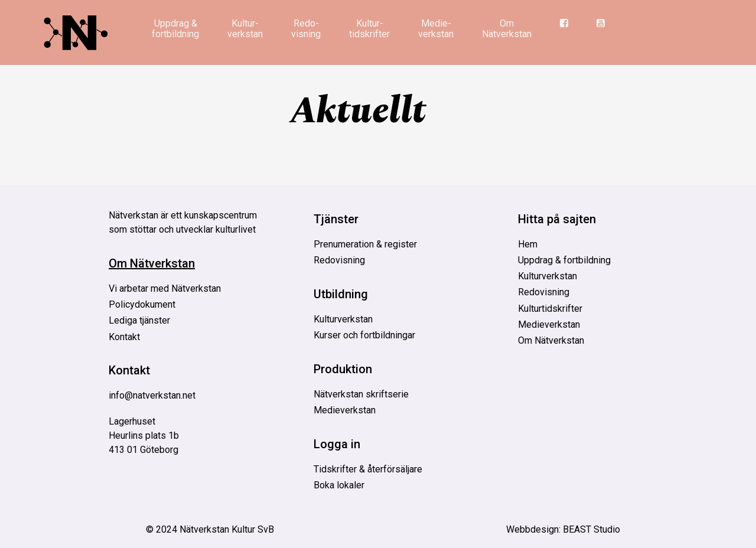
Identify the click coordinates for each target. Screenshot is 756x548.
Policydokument (142, 304)
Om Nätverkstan (507, 29)
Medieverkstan (345, 410)
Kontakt (124, 337)
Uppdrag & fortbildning (175, 29)
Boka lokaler (339, 485)
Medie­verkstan (436, 29)
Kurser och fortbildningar (364, 335)
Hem (528, 244)
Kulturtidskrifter (550, 309)
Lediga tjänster (139, 320)
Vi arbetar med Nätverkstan (165, 288)
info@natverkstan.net (152, 395)
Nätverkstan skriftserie (361, 394)
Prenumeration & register (365, 244)
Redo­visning (306, 29)
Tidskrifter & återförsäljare (368, 469)
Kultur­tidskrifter (369, 29)
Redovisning (339, 260)
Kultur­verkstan (245, 29)
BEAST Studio (592, 529)
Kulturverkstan (343, 319)
